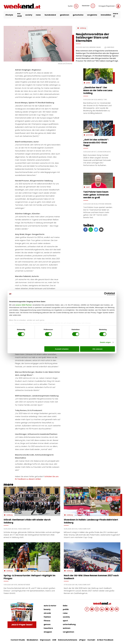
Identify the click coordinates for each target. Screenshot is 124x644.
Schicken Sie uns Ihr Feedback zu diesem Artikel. (37, 478)
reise (65, 613)
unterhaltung (69, 624)
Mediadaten (32, 640)
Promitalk (89, 135)
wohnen (67, 628)
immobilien (106, 15)
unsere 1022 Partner (24, 305)
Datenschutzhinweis (68, 640)
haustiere (48, 628)
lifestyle (9, 15)
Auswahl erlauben (62, 349)
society (29, 15)
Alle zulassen (97, 349)
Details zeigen (105, 342)
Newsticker (89, 6)
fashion (47, 617)
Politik (88, 83)
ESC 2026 (19, 15)
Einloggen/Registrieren (110, 6)
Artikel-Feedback (105, 640)
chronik (47, 613)
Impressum (45, 640)
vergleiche (92, 15)
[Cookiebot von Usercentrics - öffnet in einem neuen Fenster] (104, 294)
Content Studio (18, 640)
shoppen (48, 632)
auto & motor (50, 606)
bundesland (50, 15)
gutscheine (78, 15)
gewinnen (65, 15)
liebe (65, 606)
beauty (47, 609)
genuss (47, 624)
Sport (88, 187)
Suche (73, 6)
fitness (47, 621)
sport (65, 621)
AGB (54, 640)
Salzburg (83, 28)
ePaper (82, 640)
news (38, 15)
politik (66, 609)
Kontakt (91, 640)
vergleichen (68, 632)
